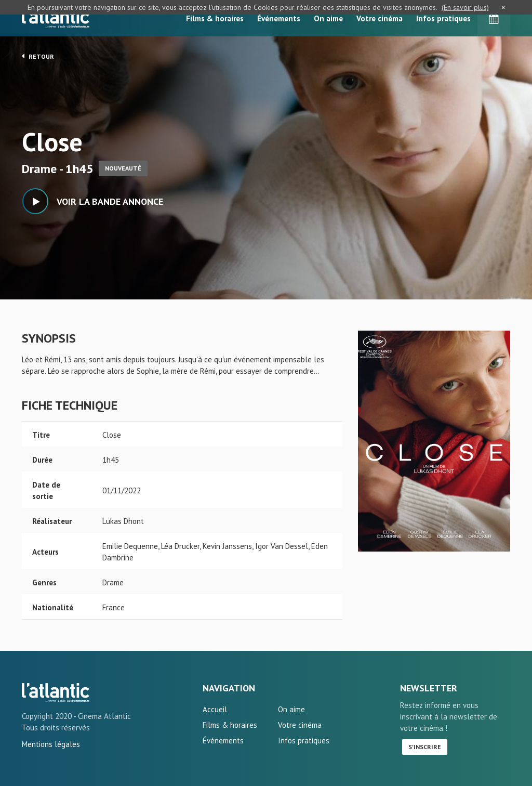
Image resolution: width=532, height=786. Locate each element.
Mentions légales (51, 744)
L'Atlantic (56, 18)
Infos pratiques (443, 18)
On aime (328, 18)
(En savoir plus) (465, 7)
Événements (279, 18)
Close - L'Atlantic (56, 692)
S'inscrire (425, 747)
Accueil (215, 709)
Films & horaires (215, 18)
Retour (38, 56)
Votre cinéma (380, 18)
